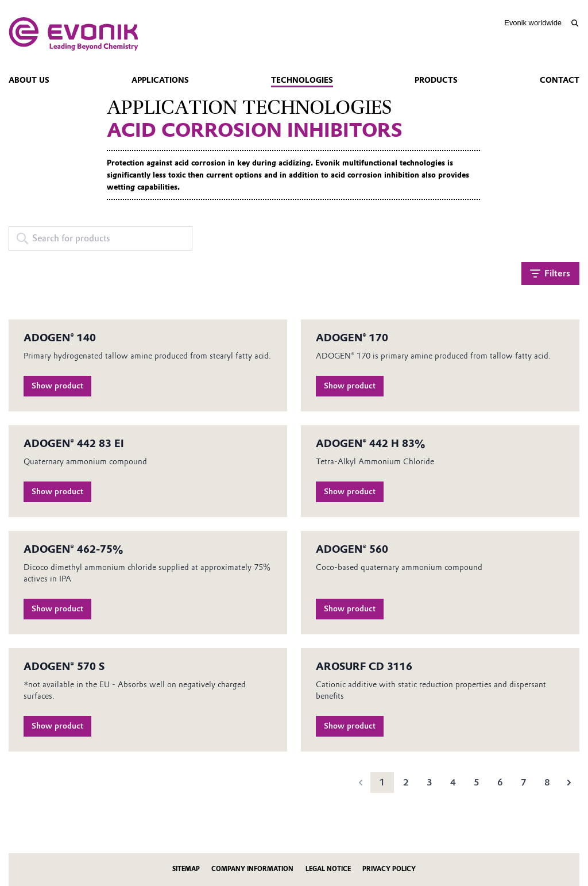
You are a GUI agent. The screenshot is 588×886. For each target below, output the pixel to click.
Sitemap (186, 869)
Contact (560, 80)
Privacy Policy (389, 869)
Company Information (252, 869)
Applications (160, 80)
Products (436, 80)
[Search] (575, 23)
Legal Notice (328, 869)
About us (29, 80)
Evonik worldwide (533, 23)
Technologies (302, 80)
